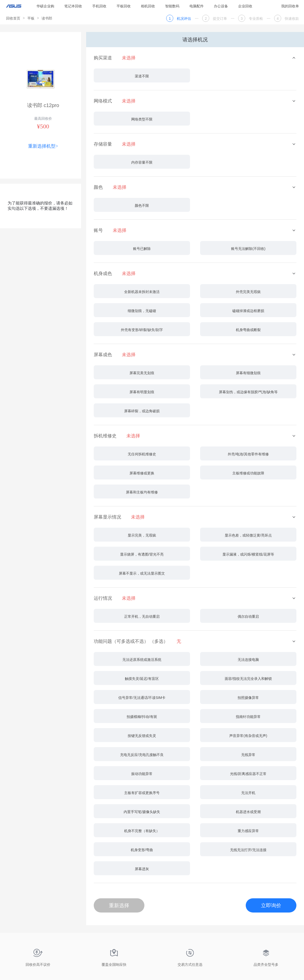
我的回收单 (290, 6)
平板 (31, 18)
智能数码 (172, 6)
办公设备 (221, 6)
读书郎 (47, 18)
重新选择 (119, 905)
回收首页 (13, 18)
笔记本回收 (73, 6)
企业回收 (245, 6)
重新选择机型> (43, 146)
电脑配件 (197, 6)
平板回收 (124, 6)
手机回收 (99, 6)
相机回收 (148, 6)
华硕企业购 (45, 6)
